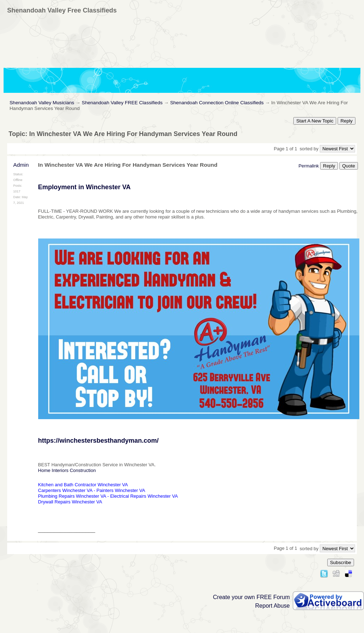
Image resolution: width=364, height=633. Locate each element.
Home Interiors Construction (67, 470)
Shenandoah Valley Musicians (42, 103)
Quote (349, 166)
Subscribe (341, 562)
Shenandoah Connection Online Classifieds (217, 103)
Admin (21, 165)
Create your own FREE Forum (251, 597)
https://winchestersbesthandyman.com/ (98, 441)
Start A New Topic (315, 121)
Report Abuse (272, 606)
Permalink (309, 166)
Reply (347, 121)
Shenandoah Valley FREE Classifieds (122, 103)
